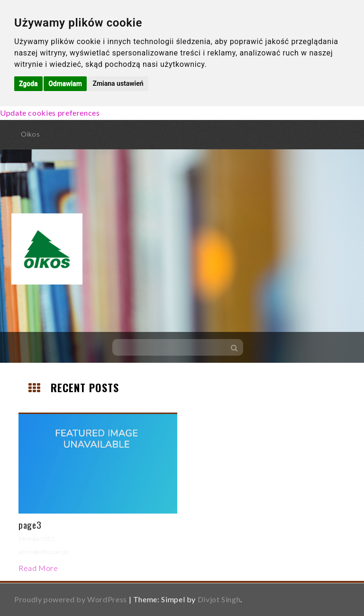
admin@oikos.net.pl (44, 552)
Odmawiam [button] (65, 83)
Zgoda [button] (28, 83)
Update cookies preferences (50, 113)
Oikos (30, 134)
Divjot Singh (219, 599)
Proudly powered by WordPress (71, 599)
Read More (38, 568)
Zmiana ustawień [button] (118, 83)
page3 (30, 524)
